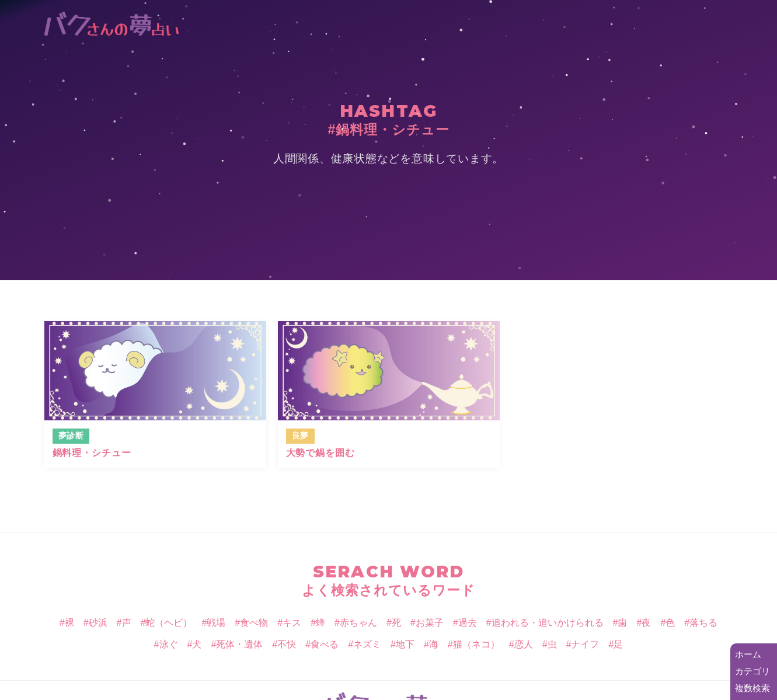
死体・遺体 (239, 644)
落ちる (703, 623)
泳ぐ (169, 644)
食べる (325, 644)
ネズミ (367, 644)
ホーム (748, 654)
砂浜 (98, 623)
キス (292, 623)
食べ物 (254, 623)
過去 (468, 623)
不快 (287, 644)
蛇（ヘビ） (169, 623)
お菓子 (430, 623)
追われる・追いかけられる (548, 623)
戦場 (216, 623)
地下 (405, 644)
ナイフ (585, 644)
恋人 (524, 644)
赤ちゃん (358, 623)
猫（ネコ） (476, 644)
